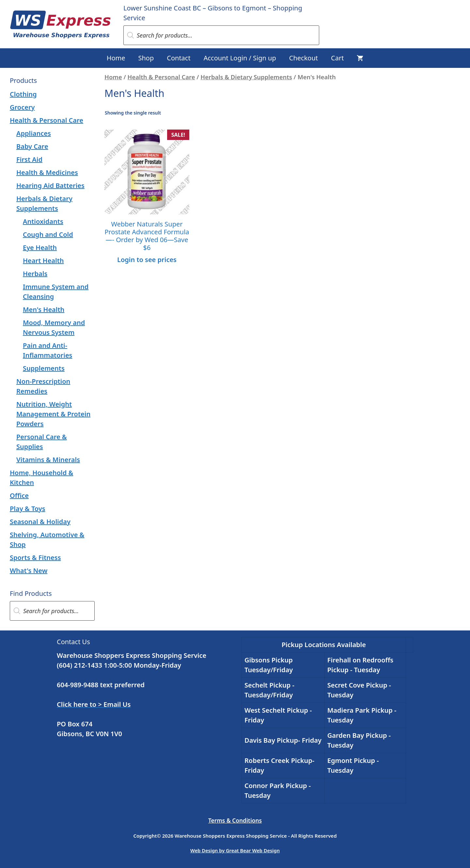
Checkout (304, 58)
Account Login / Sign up (240, 58)
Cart (337, 58)
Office (19, 496)
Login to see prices (147, 260)
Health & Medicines (47, 172)
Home (116, 58)
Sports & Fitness (35, 558)
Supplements (44, 368)
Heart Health (43, 261)
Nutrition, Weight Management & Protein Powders (53, 414)
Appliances (34, 133)
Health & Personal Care (161, 77)
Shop (146, 58)
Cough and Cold (48, 234)
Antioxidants (43, 221)
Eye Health (40, 248)
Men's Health (44, 310)
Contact (179, 58)
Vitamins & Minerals (48, 460)
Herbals (35, 274)
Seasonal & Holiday (40, 522)
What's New (29, 571)
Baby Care (32, 146)
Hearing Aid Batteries (50, 186)
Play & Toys (28, 509)
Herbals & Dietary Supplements (246, 77)
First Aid (29, 159)
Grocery (22, 107)
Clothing (23, 94)
